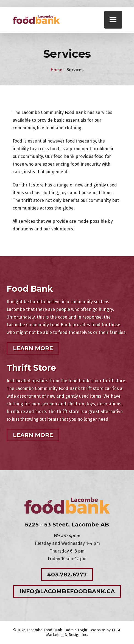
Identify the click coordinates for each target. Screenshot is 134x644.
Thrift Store (31, 368)
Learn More (33, 348)
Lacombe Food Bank (44, 630)
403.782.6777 (67, 575)
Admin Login (76, 630)
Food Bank (30, 289)
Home (56, 70)
